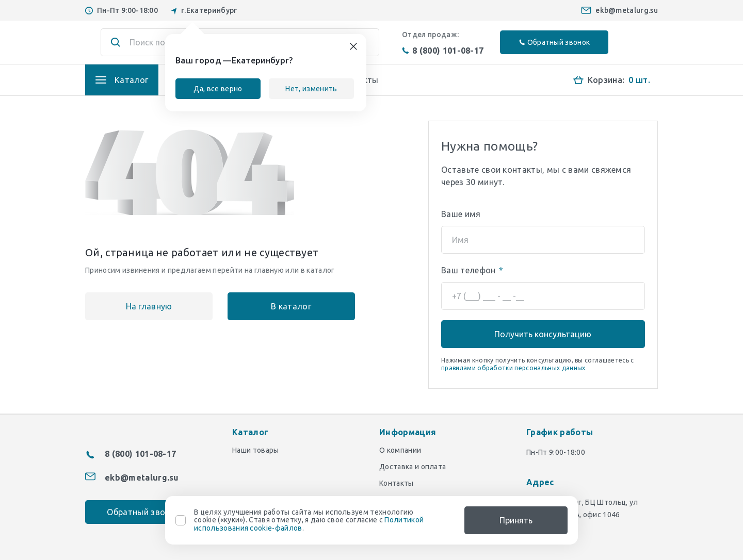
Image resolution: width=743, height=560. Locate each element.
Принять (516, 520)
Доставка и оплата (413, 467)
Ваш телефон (472, 270)
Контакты (397, 483)
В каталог (274, 306)
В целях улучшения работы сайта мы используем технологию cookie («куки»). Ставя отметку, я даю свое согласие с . (309, 520)
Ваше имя (461, 214)
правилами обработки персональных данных (513, 368)
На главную (143, 306)
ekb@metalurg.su (627, 10)
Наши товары (256, 450)
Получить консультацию (543, 334)
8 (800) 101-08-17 (443, 51)
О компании (400, 450)
